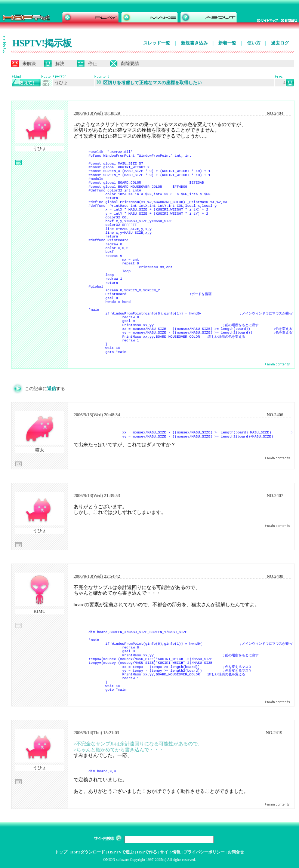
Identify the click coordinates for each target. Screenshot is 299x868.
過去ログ (280, 43)
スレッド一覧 (157, 43)
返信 (52, 389)
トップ (61, 852)
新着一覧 (227, 43)
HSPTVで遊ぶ (121, 852)
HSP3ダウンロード (88, 852)
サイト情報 (170, 852)
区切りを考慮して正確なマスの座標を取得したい (149, 83)
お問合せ (236, 852)
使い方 (254, 43)
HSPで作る (147, 852)
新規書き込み (194, 43)
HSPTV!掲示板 (42, 43)
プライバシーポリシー (204, 852)
